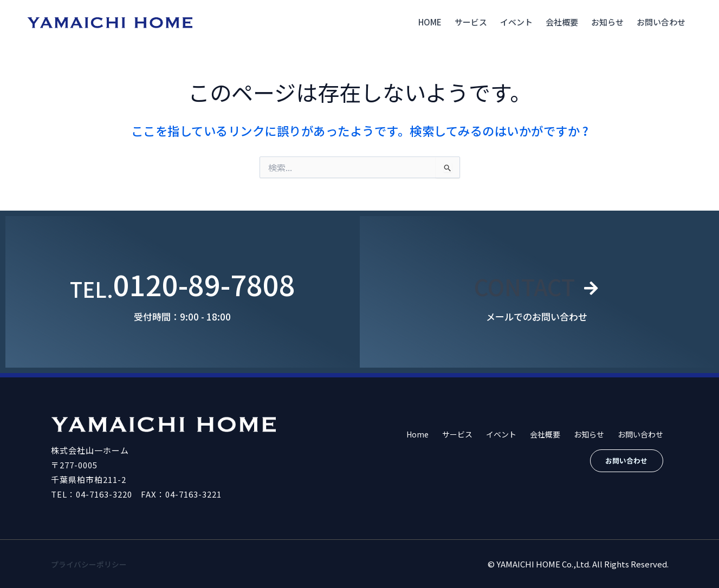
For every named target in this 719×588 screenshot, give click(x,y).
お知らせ (607, 22)
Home (430, 22)
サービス (471, 22)
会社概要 (562, 22)
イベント (516, 22)
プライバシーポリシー (92, 564)
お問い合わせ (661, 22)
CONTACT (523, 284)
